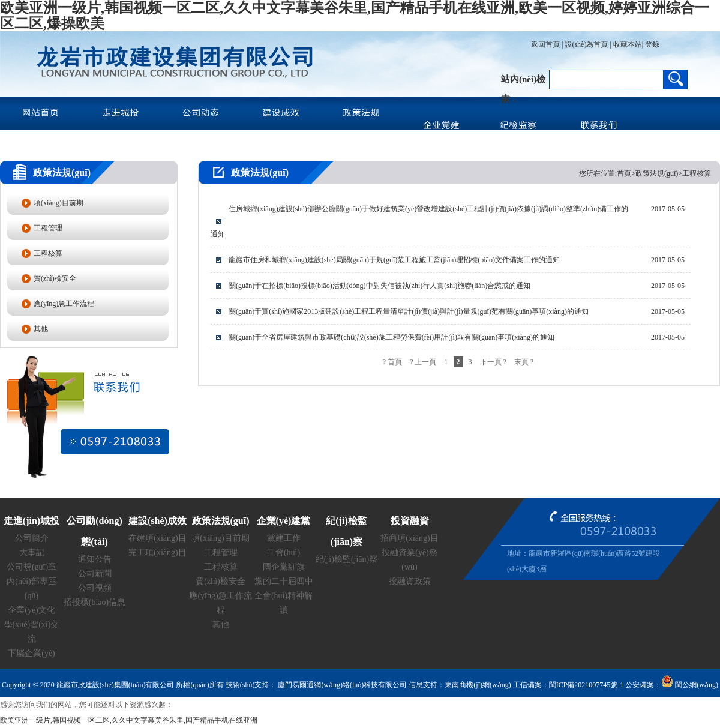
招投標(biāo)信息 (94, 602)
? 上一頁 (423, 362)
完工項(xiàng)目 (157, 552)
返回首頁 (545, 44)
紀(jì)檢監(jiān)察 (346, 559)
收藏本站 (628, 44)
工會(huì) (283, 552)
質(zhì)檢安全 (55, 278)
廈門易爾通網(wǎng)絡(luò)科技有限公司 (341, 685)
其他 (41, 329)
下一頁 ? (493, 362)
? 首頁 (392, 362)
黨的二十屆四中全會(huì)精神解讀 (284, 596)
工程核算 (48, 253)
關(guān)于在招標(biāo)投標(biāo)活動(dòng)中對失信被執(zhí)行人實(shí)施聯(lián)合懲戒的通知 (379, 286)
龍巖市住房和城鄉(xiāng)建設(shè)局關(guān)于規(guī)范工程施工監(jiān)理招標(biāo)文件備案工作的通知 (394, 260)
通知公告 (95, 559)
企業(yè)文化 (31, 610)
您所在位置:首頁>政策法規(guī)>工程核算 (645, 173)
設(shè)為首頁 (586, 44)
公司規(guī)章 (31, 567)
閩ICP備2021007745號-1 (586, 685)
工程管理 (48, 228)
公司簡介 (32, 538)
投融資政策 (410, 581)
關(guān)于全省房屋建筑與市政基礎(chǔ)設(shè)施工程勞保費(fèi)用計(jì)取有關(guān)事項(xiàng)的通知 (391, 337)
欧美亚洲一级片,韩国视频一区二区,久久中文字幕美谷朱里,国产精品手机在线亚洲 (129, 720)
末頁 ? (524, 362)
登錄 (651, 44)
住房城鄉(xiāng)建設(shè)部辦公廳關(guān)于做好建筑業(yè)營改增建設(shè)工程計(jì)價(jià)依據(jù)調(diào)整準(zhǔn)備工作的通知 (419, 221)
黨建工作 (284, 538)
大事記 (32, 552)
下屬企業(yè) (31, 653)
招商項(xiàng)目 (409, 538)
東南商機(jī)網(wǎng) (478, 685)
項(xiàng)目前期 (58, 203)
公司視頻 (95, 588)
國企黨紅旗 (284, 567)
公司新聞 (95, 573)
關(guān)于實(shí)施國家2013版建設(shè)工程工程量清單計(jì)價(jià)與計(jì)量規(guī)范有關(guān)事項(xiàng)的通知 (409, 311)
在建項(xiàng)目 (157, 538)
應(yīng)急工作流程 (64, 304)
